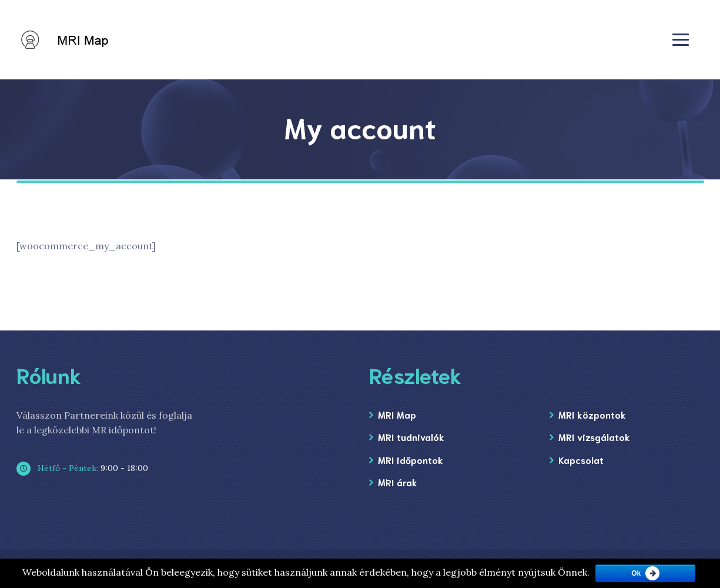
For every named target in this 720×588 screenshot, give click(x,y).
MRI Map (397, 414)
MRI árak (398, 482)
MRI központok (592, 414)
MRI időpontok (411, 460)
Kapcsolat (581, 460)
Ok (636, 573)
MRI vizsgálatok (594, 437)
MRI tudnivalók (411, 437)
